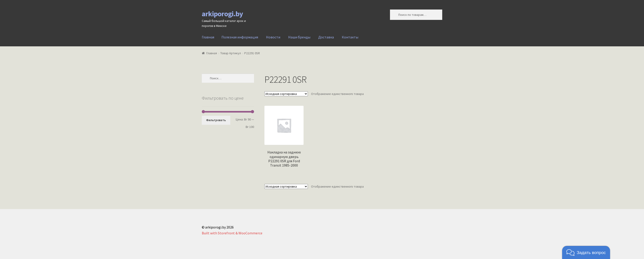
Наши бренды (299, 37)
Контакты (350, 37)
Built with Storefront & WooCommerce (232, 233)
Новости (273, 37)
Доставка (326, 37)
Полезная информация (240, 37)
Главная (208, 37)
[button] (586, 252)
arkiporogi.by (222, 14)
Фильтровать (216, 120)
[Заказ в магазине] (286, 94)
